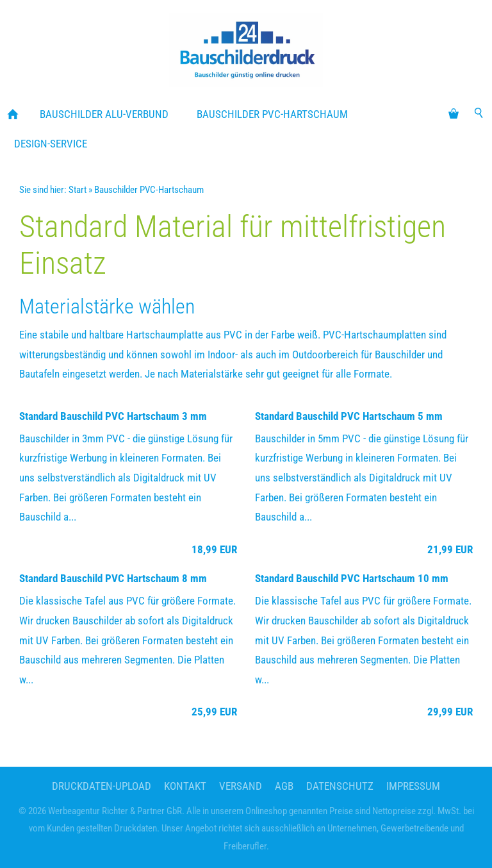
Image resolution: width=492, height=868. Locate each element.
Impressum (413, 786)
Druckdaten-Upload (102, 786)
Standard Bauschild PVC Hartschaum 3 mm (113, 416)
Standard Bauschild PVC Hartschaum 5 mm (349, 416)
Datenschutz (340, 786)
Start (78, 190)
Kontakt (185, 786)
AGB (284, 786)
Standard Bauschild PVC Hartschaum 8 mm (113, 578)
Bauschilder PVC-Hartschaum (149, 190)
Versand (241, 786)
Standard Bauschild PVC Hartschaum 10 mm (352, 578)
